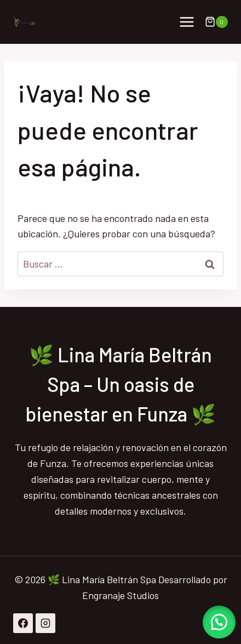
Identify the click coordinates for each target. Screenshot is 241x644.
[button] (219, 622)
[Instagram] (45, 623)
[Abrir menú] (187, 22)
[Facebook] (23, 623)
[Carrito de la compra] (216, 22)
